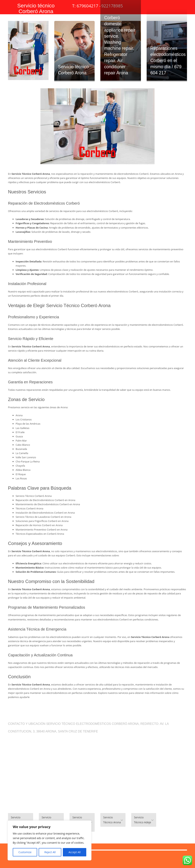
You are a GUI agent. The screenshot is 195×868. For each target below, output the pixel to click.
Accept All (75, 852)
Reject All (50, 852)
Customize (25, 852)
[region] (50, 840)
